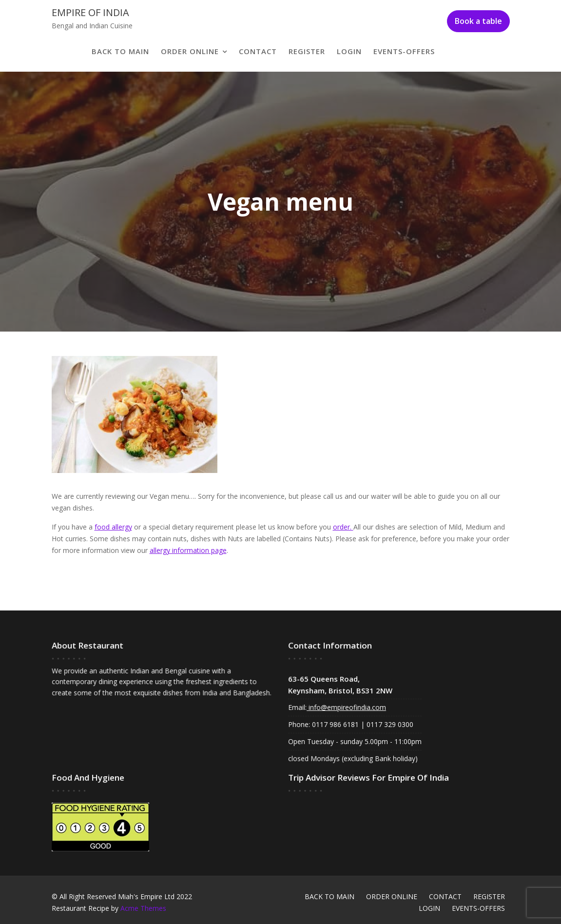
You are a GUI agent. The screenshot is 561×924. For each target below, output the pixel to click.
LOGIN (349, 51)
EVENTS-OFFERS (404, 51)
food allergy (113, 527)
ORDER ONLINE (190, 51)
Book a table (478, 21)
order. (343, 527)
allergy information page (188, 550)
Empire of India (90, 12)
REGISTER (307, 51)
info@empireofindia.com (347, 707)
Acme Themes (143, 908)
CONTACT (258, 51)
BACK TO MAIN (120, 51)
